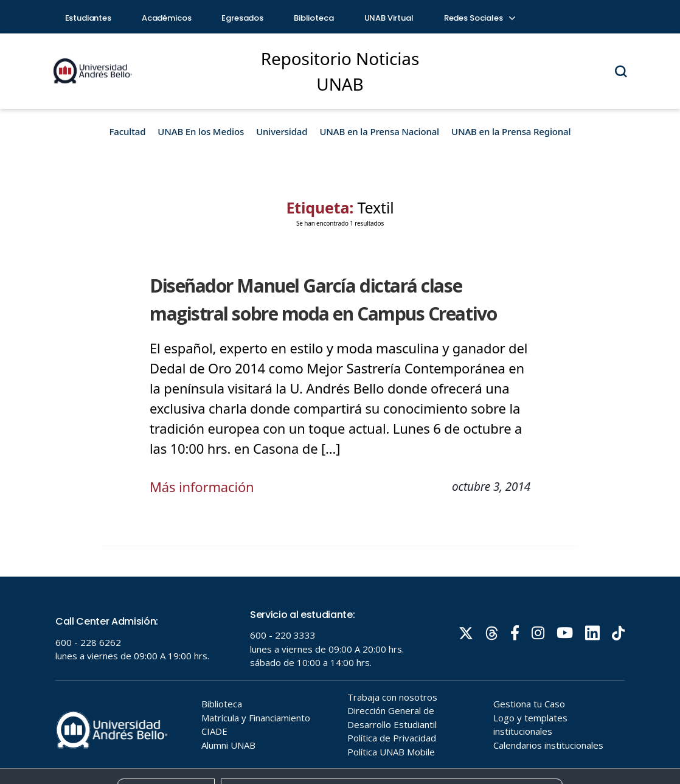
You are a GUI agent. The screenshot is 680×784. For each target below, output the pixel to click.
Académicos (167, 18)
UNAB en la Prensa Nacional (379, 131)
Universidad (282, 131)
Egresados (242, 18)
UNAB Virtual (389, 18)
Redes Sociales (479, 18)
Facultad (128, 131)
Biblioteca (314, 18)
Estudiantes (88, 18)
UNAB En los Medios (201, 131)
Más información (202, 487)
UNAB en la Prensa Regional (511, 131)
